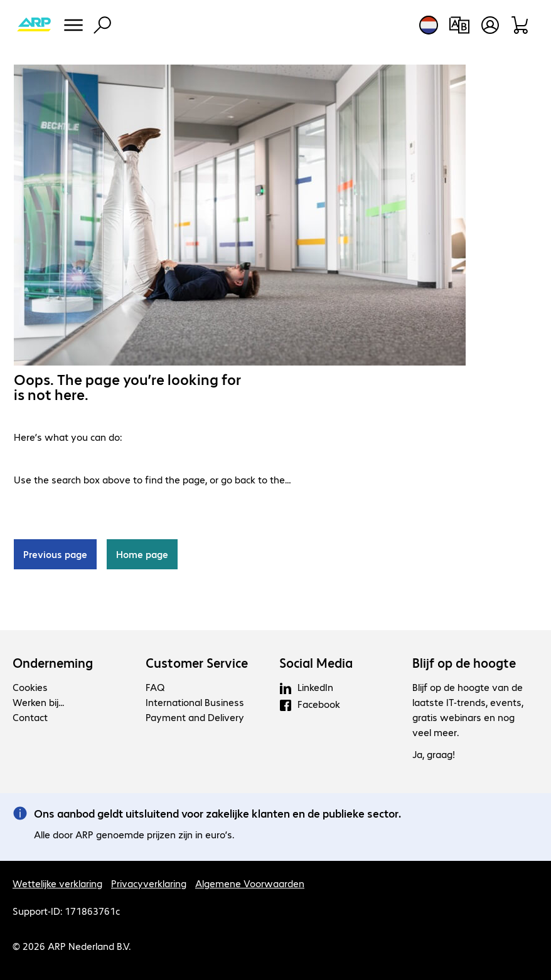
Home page (142, 554)
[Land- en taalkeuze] (429, 25)
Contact (30, 717)
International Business (195, 702)
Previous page (55, 554)
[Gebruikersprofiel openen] (490, 25)
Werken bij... (38, 702)
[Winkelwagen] (521, 25)
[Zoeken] (102, 25)
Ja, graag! (434, 754)
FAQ (155, 687)
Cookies (30, 687)
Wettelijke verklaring (57, 883)
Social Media (316, 663)
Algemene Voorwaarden (250, 883)
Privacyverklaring (149, 883)
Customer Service (197, 663)
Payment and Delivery (195, 717)
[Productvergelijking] (459, 25)
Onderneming (53, 663)
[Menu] (73, 25)
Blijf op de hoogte (464, 663)
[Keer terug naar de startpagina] (34, 25)
